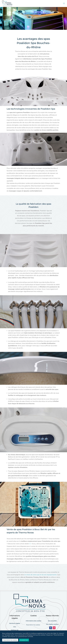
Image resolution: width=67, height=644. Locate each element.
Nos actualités (52, 621)
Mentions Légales (15, 623)
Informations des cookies (33, 621)
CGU (15, 627)
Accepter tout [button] (24, 640)
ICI (30, 544)
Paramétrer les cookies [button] (33, 625)
